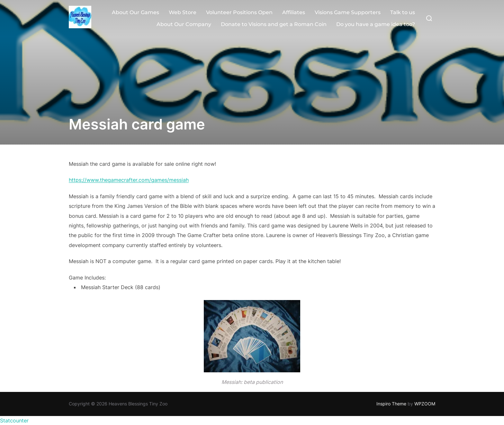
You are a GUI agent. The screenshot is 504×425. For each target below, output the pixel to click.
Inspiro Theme (391, 404)
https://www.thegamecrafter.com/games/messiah (129, 180)
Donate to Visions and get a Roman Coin (274, 24)
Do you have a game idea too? (376, 24)
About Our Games (135, 12)
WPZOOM (425, 404)
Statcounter (14, 421)
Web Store (183, 12)
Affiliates (294, 12)
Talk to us (403, 12)
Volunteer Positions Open (239, 12)
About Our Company (184, 24)
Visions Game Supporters (348, 12)
